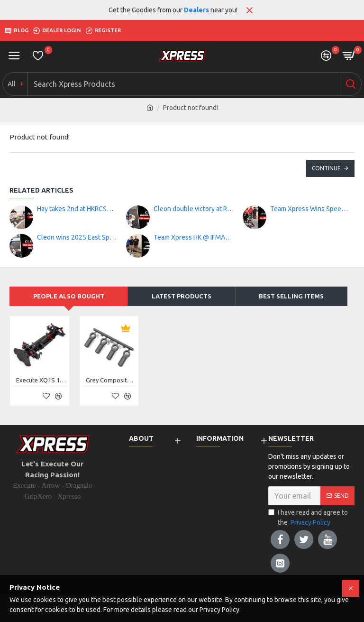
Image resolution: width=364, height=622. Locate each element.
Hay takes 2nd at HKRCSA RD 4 (77, 209)
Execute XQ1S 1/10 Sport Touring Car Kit (41, 380)
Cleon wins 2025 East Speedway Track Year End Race (77, 237)
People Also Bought (69, 296)
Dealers (196, 10)
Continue (326, 168)
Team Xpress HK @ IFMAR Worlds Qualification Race (194, 237)
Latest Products (182, 296)
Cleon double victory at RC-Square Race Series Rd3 (194, 209)
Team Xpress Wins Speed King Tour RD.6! (310, 209)
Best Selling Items (291, 296)
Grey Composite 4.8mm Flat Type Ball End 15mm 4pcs (111, 380)
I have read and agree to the (308, 518)
